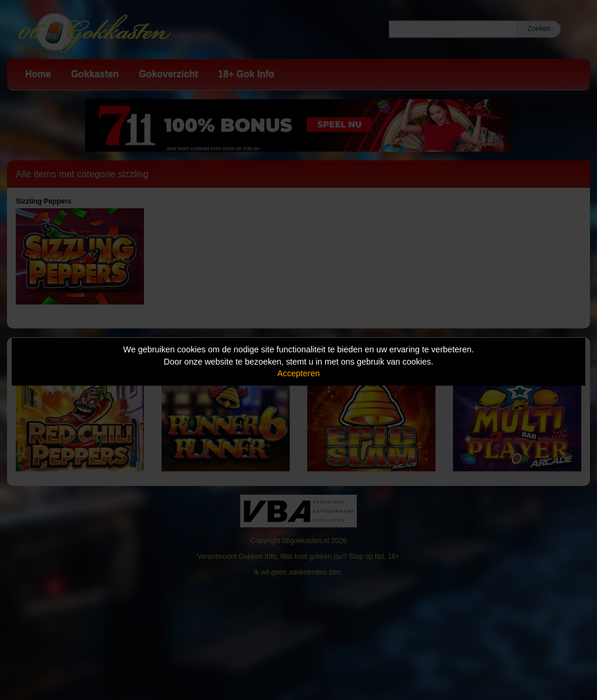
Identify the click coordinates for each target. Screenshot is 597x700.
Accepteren (299, 373)
